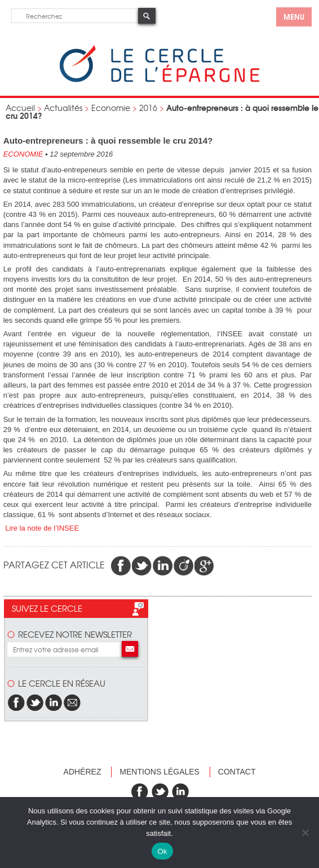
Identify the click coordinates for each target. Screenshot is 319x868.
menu (294, 16)
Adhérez (83, 772)
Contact (237, 772)
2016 (148, 108)
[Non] (305, 833)
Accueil (20, 108)
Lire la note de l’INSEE (41, 528)
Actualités (63, 108)
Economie (111, 108)
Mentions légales (159, 772)
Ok (162, 851)
